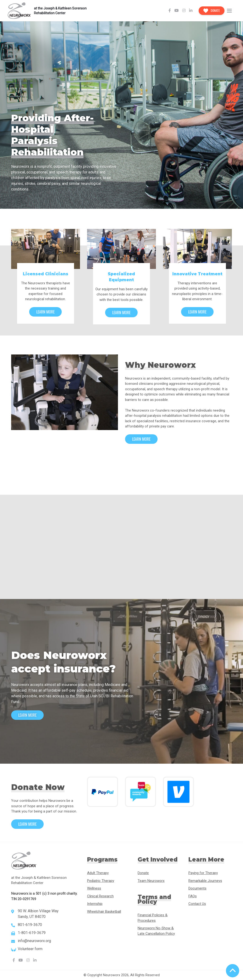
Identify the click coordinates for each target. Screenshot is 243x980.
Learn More (45, 312)
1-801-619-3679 (32, 933)
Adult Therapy (98, 873)
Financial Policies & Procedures (153, 918)
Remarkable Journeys (205, 881)
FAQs (193, 896)
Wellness (94, 888)
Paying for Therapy (203, 873)
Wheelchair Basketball (104, 912)
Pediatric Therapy (101, 881)
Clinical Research (100, 896)
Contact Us (197, 904)
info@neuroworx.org (34, 941)
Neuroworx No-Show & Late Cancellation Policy (156, 931)
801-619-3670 (30, 925)
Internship (95, 904)
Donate (212, 10)
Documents (197, 888)
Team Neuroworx (151, 881)
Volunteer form (30, 949)
